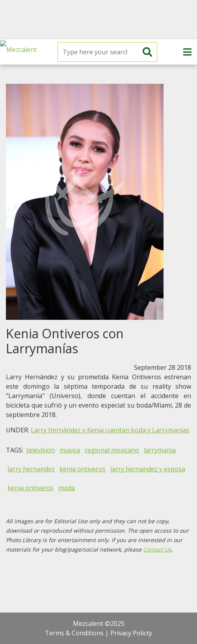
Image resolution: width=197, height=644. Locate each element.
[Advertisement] (98, 20)
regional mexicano (112, 450)
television (41, 450)
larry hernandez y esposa (148, 469)
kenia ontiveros (83, 469)
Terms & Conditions (74, 633)
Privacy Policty (131, 633)
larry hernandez (31, 469)
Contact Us (157, 549)
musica (70, 450)
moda (67, 488)
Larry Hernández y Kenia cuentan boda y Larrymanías (110, 430)
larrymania (160, 450)
